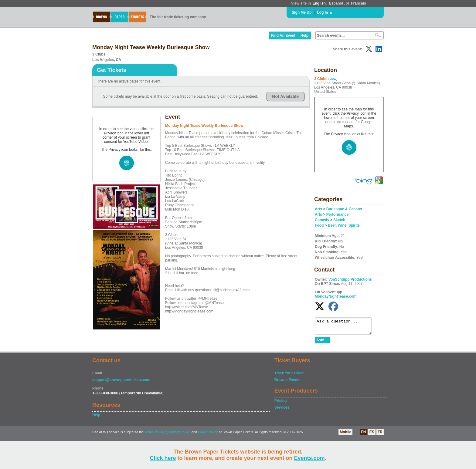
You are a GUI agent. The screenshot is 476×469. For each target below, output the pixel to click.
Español (336, 3)
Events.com (309, 458)
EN (364, 435)
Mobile (345, 435)
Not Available (285, 96)
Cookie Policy (208, 435)
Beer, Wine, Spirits (344, 225)
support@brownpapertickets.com (121, 383)
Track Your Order (289, 376)
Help (304, 35)
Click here (163, 458)
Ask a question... (346, 327)
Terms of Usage (156, 435)
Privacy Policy (179, 435)
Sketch (339, 220)
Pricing (281, 403)
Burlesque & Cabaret (344, 209)
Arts (318, 209)
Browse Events (287, 383)
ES (372, 435)
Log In (322, 12)
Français (358, 3)
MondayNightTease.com (336, 296)
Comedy (322, 220)
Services (282, 410)
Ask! (320, 343)
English (319, 3)
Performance (337, 214)
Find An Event (283, 35)
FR (380, 435)
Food (319, 225)
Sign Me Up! (302, 12)
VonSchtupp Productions (350, 279)
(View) (333, 79)
